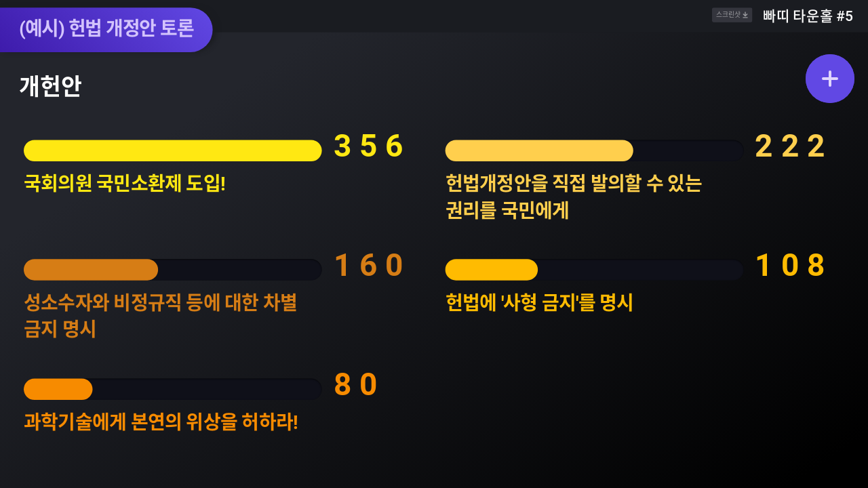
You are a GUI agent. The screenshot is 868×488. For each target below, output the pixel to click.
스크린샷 (732, 16)
